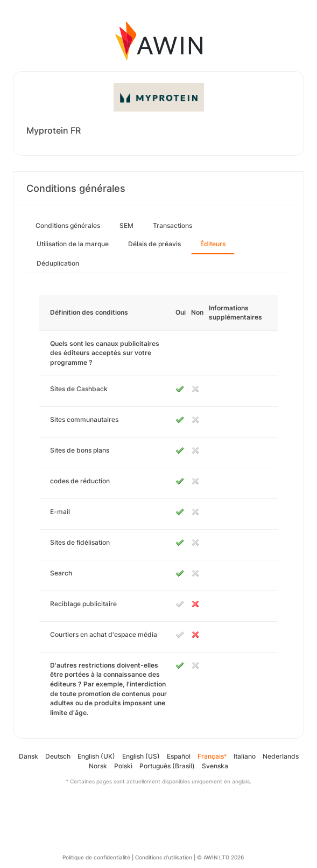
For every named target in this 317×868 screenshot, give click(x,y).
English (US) (141, 756)
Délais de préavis (154, 244)
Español (179, 756)
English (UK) (96, 756)
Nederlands (281, 756)
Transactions (172, 225)
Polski (123, 766)
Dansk (29, 756)
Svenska (215, 766)
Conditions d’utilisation (164, 857)
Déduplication (58, 263)
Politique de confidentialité (96, 857)
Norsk (98, 766)
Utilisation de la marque (73, 244)
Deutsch (58, 756)
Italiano (245, 756)
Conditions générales (68, 225)
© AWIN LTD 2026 (220, 857)
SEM (126, 225)
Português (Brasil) (167, 766)
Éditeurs (213, 244)
